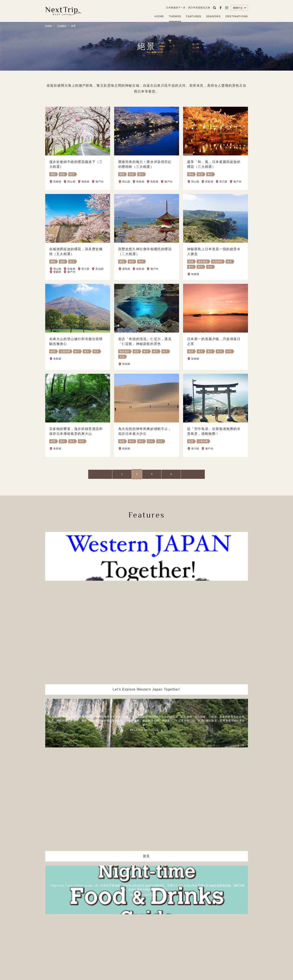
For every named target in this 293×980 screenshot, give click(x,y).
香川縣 (223, 182)
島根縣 (57, 182)
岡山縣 (71, 182)
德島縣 (86, 182)
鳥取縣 (155, 182)
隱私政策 (160, 951)
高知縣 (100, 275)
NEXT (175, 474)
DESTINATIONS (237, 16)
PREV (118, 474)
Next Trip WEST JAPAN (63, 11)
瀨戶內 (100, 182)
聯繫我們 (176, 951)
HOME (159, 16)
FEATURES (194, 16)
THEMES (175, 16)
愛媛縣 (57, 278)
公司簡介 (143, 951)
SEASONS (213, 16)
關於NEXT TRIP (122, 951)
